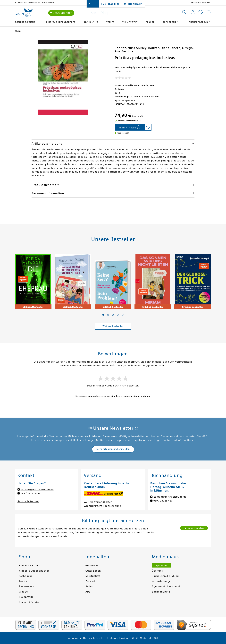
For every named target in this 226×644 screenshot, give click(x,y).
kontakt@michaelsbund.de (37, 490)
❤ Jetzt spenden (61, 13)
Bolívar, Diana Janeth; (165, 48)
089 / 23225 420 (163, 501)
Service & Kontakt (201, 2)
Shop (93, 4)
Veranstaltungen (162, 581)
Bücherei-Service (199, 22)
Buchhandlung (161, 592)
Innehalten (110, 4)
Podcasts (91, 581)
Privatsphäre (109, 638)
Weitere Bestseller (113, 326)
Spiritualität (93, 576)
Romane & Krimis (25, 22)
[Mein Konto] (193, 12)
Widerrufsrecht (93, 506)
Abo (88, 592)
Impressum (74, 638)
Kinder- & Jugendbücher (61, 22)
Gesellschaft (93, 566)
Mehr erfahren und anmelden (113, 449)
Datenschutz (91, 638)
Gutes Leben (93, 571)
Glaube (150, 22)
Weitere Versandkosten (98, 502)
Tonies (110, 22)
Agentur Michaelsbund (166, 586)
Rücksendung (113, 506)
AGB (156, 638)
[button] (103, 315)
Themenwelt (130, 22)
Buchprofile (170, 22)
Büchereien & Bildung (165, 576)
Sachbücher (91, 22)
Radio (89, 586)
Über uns (157, 571)
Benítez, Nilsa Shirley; (131, 48)
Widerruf (146, 638)
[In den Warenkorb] (130, 127)
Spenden (161, 566)
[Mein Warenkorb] (209, 12)
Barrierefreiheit (128, 638)
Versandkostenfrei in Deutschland (36, 2)
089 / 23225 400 (30, 493)
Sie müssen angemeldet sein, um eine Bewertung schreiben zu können (113, 396)
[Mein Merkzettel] (201, 13)
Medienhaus (133, 4)
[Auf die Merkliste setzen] (148, 127)
